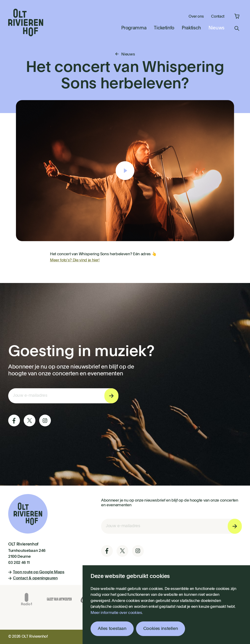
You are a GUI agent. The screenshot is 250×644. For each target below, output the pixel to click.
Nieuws (216, 28)
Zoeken (237, 28)
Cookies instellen (161, 629)
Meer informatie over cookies (116, 613)
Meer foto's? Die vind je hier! (75, 260)
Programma (134, 28)
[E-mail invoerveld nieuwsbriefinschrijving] (63, 396)
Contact (218, 17)
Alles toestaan (112, 629)
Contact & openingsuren (33, 578)
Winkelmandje (237, 16)
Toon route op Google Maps (36, 572)
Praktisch (191, 28)
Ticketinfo (164, 28)
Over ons (196, 17)
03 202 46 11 (19, 563)
